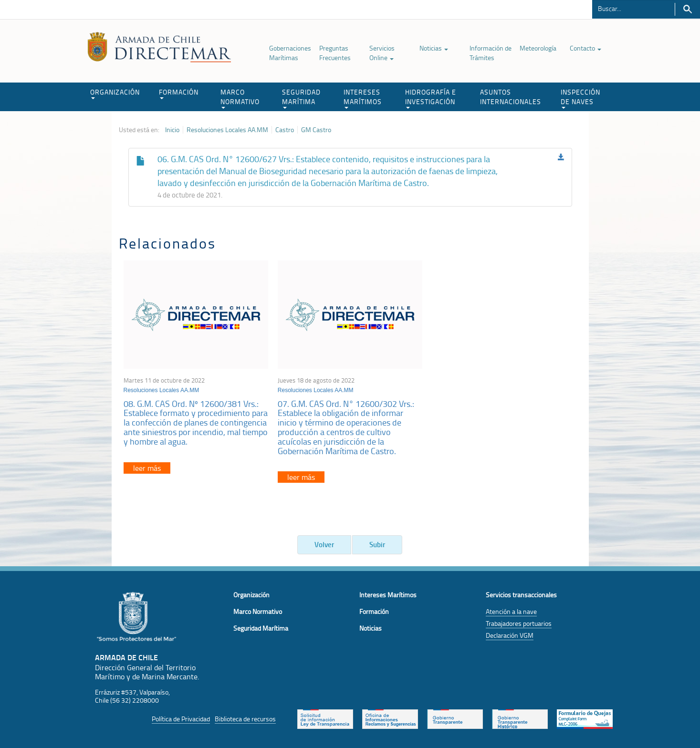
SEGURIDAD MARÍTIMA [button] (301, 98)
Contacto (585, 48)
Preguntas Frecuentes (335, 53)
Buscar (687, 9)
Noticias (434, 48)
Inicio (172, 130)
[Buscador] (633, 8)
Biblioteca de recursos (245, 719)
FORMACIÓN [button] (179, 93)
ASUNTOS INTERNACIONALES (511, 97)
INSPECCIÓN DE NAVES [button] (580, 98)
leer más (147, 468)
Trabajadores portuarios (519, 623)
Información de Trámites (491, 53)
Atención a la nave (511, 611)
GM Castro (316, 130)
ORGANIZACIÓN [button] (115, 93)
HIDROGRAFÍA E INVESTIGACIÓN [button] (431, 98)
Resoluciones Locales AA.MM (227, 130)
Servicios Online (382, 53)
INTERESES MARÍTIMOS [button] (363, 98)
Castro (285, 130)
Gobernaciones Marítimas (290, 53)
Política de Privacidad (181, 719)
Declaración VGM (510, 635)
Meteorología (538, 48)
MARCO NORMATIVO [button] (240, 98)
